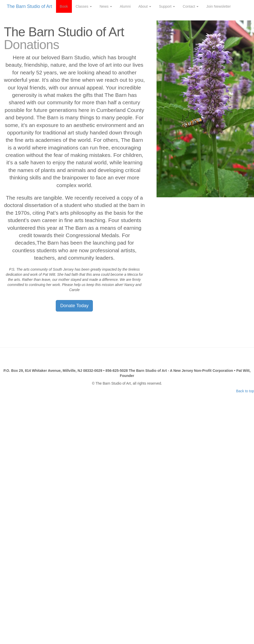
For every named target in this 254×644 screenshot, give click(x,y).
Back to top (245, 391)
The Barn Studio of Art (30, 6)
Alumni (125, 6)
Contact (191, 6)
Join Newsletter (218, 6)
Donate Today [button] (74, 306)
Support (167, 6)
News (106, 6)
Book (64, 6)
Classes (84, 6)
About (145, 6)
